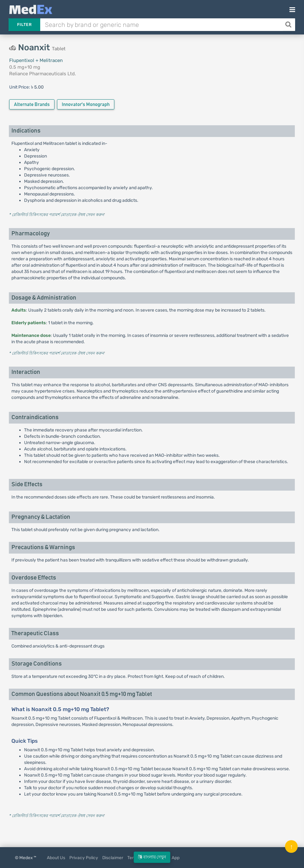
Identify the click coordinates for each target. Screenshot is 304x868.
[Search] (289, 25)
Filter (24, 25)
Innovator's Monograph (86, 105)
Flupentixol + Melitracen (36, 60)
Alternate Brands (32, 105)
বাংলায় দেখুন (152, 857)
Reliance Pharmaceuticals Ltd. (43, 74)
